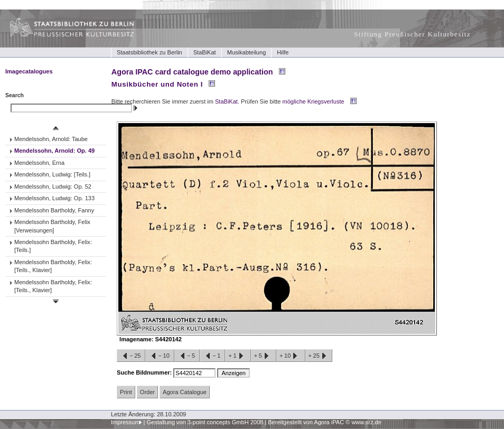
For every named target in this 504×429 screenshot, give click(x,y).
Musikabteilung (247, 52)
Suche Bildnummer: (145, 372)
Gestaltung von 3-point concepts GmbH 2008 (205, 422)
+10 (291, 356)
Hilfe (283, 52)
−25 (131, 356)
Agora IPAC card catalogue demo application (192, 72)
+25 (319, 356)
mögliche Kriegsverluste (314, 101)
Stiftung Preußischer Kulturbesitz (412, 34)
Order (147, 392)
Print (126, 392)
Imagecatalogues (29, 71)
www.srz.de (366, 422)
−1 (212, 356)
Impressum (125, 422)
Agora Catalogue (185, 392)
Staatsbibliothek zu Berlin (150, 52)
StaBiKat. (227, 101)
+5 (264, 356)
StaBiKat (205, 52)
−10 (160, 356)
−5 (187, 356)
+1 (238, 356)
